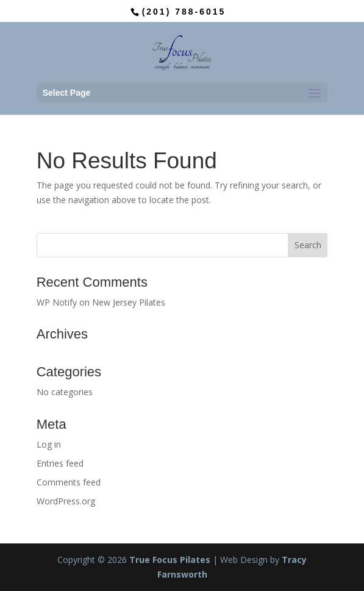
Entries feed (60, 463)
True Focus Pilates (170, 560)
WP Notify (57, 302)
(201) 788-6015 (184, 12)
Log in (49, 444)
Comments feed (69, 482)
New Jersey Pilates (129, 302)
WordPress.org (66, 501)
